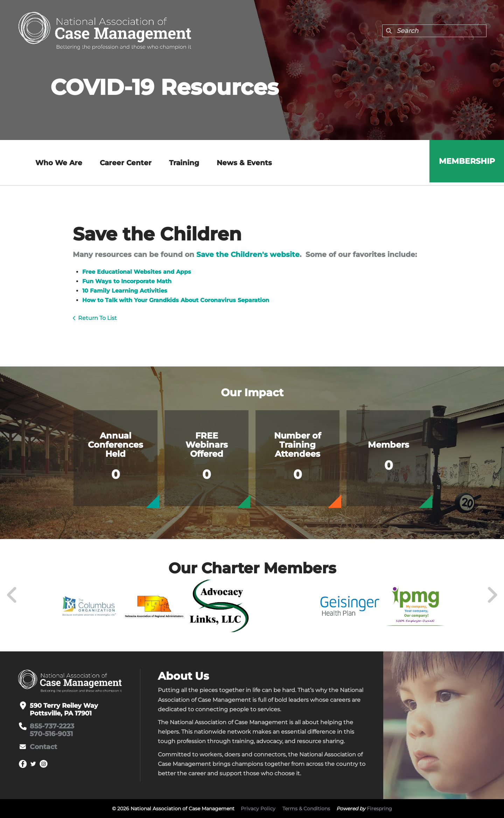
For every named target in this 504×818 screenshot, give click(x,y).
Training (183, 163)
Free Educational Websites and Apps (137, 272)
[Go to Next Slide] (492, 595)
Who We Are (57, 163)
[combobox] (434, 31)
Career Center (124, 163)
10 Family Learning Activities (125, 291)
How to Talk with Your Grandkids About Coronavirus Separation (176, 300)
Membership (465, 163)
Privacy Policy (258, 809)
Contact (43, 747)
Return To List (97, 318)
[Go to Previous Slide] (12, 595)
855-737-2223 (51, 726)
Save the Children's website (248, 254)
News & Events (243, 163)
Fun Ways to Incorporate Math (127, 281)
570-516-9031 (50, 734)
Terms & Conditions (306, 809)
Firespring (379, 809)
